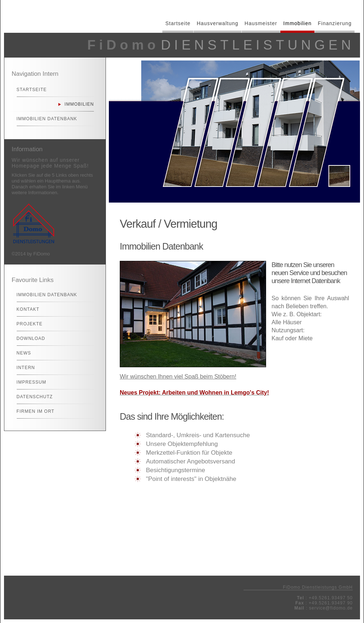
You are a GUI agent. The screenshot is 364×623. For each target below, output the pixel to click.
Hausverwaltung (217, 23)
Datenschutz (31, 397)
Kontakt (25, 309)
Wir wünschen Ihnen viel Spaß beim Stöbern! (178, 377)
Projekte (26, 324)
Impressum (28, 382)
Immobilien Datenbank (44, 119)
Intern (23, 368)
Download (28, 338)
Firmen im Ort (32, 411)
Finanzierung (335, 23)
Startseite (178, 23)
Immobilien (297, 23)
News (21, 353)
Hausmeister (261, 23)
